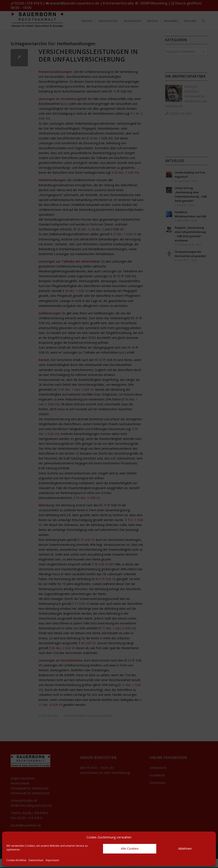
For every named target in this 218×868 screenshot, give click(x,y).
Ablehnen (185, 849)
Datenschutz (36, 860)
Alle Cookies (130, 849)
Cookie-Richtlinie (16, 860)
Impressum (52, 860)
